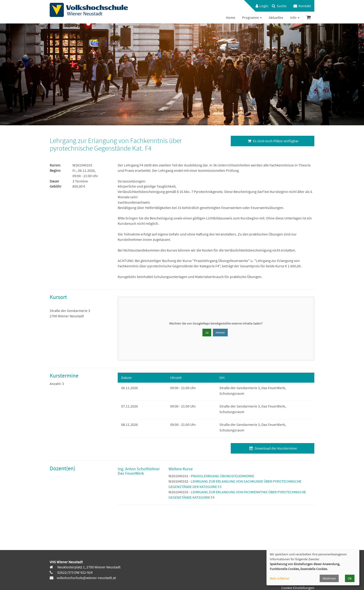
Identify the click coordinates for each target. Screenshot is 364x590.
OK (350, 578)
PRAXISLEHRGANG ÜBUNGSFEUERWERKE (223, 476)
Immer (220, 332)
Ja (207, 332)
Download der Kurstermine (273, 448)
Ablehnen (329, 578)
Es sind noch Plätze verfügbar (273, 141)
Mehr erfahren (279, 578)
